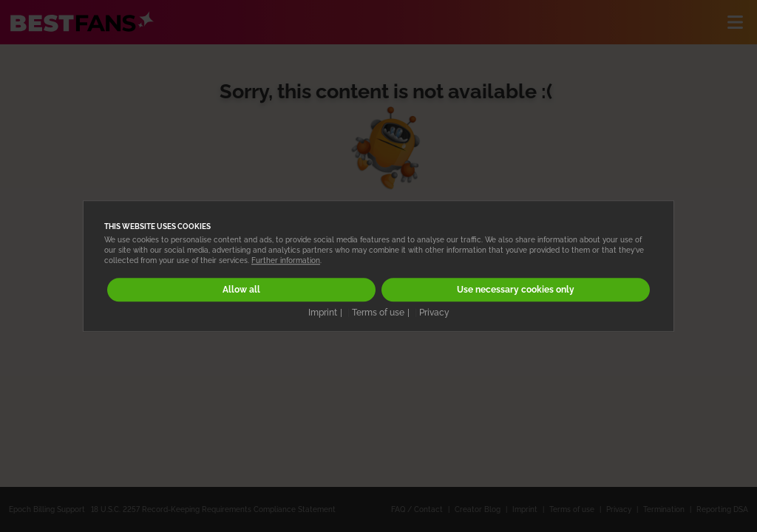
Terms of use (378, 313)
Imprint (323, 313)
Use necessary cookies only (516, 290)
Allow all (241, 290)
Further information (286, 260)
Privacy (434, 313)
